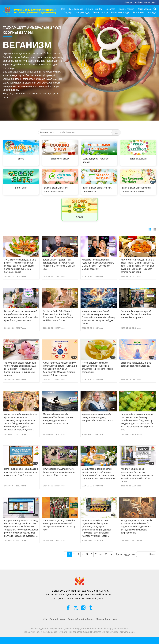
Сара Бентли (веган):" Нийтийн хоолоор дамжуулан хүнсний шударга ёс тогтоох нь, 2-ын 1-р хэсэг (59, 525)
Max (63, 9)
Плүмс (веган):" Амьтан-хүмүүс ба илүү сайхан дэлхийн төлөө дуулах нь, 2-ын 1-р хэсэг (59, 472)
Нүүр (44, 619)
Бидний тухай (57, 619)
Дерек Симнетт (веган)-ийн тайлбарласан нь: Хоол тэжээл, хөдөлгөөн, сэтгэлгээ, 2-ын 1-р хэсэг (59, 264)
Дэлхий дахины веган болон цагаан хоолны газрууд (136, 189)
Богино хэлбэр (100, 12)
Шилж (152, 554)
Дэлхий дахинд (127, 9)
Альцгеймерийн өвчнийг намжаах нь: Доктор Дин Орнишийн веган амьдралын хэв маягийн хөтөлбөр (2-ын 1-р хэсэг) (137, 475)
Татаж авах (139, 12)
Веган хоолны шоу (60, 159)
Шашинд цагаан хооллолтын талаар (98, 161)
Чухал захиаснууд (120, 12)
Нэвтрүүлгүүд (83, 12)
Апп (115, 619)
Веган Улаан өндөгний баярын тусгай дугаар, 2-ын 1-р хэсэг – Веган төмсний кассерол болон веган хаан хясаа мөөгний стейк (98, 474)
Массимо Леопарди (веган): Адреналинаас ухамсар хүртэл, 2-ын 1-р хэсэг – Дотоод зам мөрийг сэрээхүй (98, 264)
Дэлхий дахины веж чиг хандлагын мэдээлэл (56, 189)
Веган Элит (21, 188)
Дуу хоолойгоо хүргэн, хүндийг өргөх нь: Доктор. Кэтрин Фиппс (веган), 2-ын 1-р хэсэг (137, 314)
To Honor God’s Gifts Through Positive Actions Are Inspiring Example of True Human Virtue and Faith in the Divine (58, 316)
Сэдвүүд (68, 12)
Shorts (21, 159)
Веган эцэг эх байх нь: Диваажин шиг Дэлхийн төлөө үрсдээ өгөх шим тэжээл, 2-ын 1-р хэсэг (21, 472)
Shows (79, 217)
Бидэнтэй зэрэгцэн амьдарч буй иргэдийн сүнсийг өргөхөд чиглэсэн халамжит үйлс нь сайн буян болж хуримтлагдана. (21, 316)
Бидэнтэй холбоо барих (81, 619)
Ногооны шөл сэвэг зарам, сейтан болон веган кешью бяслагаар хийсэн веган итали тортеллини (97, 367)
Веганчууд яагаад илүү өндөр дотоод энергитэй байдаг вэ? (136, 364)
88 (106, 554)
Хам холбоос (144, 9)
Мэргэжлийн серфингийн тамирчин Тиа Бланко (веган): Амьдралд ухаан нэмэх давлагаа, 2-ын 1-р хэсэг (58, 419)
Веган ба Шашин (138, 159)
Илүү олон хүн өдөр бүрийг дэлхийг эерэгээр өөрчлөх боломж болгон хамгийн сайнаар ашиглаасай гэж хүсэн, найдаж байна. (99, 317)
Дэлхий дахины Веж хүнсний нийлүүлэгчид (98, 189)
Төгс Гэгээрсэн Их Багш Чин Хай (86, 9)
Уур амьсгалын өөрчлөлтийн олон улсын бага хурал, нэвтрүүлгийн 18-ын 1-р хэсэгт (97, 417)
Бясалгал (111, 9)
